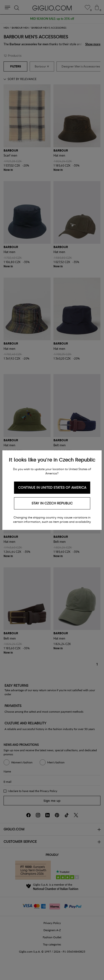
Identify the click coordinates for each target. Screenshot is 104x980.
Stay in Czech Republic (52, 503)
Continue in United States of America (52, 488)
